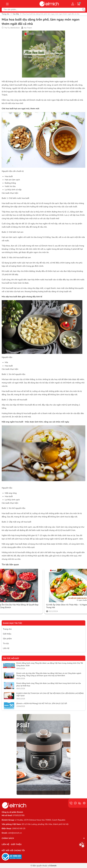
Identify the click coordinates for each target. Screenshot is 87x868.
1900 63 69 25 (19, 829)
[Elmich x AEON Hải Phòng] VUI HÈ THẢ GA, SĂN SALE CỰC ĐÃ (42, 703)
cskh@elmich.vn (15, 833)
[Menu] (7, 4)
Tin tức (6, 644)
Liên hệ (6, 648)
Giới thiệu (7, 634)
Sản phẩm (7, 639)
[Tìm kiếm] (83, 10)
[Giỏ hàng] (79, 4)
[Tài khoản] (73, 4)
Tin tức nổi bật (11, 658)
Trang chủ (7, 629)
